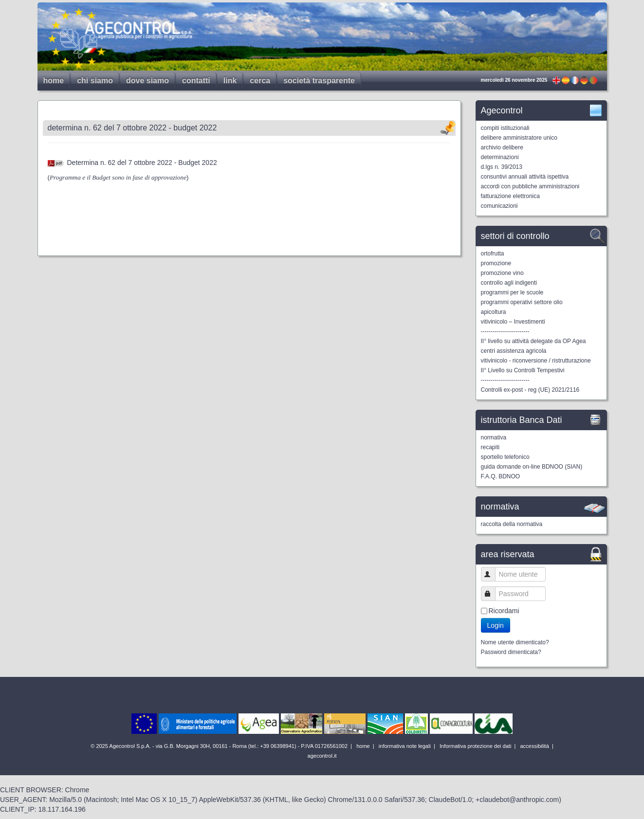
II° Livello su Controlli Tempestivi (523, 370)
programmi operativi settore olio (522, 302)
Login (496, 625)
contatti (196, 81)
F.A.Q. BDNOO (501, 476)
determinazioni (500, 157)
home (54, 81)
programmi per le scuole (512, 292)
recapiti (490, 447)
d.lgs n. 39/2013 (502, 167)
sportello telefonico (505, 457)
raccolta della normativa (512, 524)
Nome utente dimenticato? (515, 642)
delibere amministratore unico (519, 138)
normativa (494, 437)
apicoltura (494, 312)
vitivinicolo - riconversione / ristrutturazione (536, 361)
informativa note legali (404, 746)
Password (492, 593)
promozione (496, 263)
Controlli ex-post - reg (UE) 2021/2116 (530, 390)
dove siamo (147, 81)
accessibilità (534, 746)
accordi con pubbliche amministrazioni (530, 186)
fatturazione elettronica (510, 196)
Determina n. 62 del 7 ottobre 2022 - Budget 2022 (142, 163)
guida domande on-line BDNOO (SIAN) (532, 467)
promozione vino (502, 273)
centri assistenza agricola (514, 351)
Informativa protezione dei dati (475, 746)
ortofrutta (493, 254)
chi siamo (95, 81)
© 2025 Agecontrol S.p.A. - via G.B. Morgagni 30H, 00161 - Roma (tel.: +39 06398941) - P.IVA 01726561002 (220, 746)
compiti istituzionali (505, 128)
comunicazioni (499, 206)
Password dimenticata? (511, 652)
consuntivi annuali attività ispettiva (525, 177)
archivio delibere (502, 147)
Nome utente (492, 574)
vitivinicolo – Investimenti (513, 322)
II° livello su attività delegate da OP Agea (534, 341)
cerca (260, 81)
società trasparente (319, 81)
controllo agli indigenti (509, 283)
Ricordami (504, 611)
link (230, 81)
